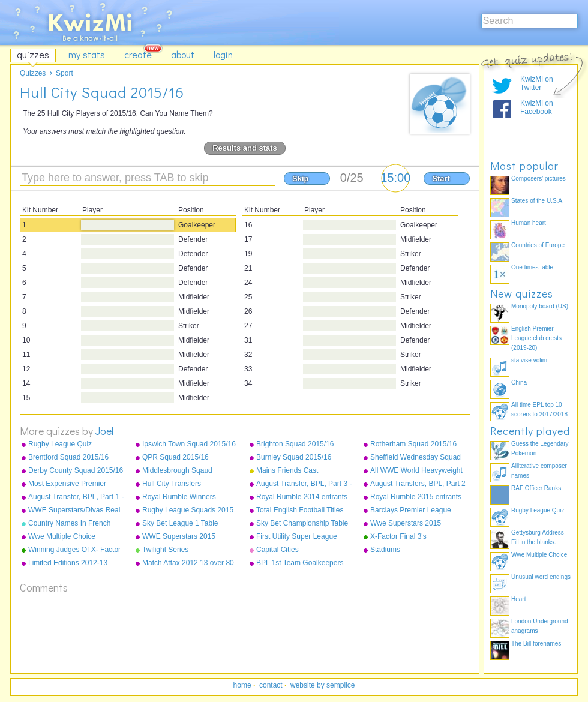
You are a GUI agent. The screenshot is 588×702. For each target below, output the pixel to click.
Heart (518, 599)
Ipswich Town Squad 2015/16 (189, 444)
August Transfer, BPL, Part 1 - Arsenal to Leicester (76, 497)
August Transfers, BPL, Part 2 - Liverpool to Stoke (418, 484)
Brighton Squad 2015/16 (295, 444)
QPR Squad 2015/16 (175, 457)
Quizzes (33, 73)
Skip (300, 178)
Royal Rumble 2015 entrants (416, 497)
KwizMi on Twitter (537, 83)
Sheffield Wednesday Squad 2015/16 (415, 458)
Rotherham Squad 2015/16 (413, 444)
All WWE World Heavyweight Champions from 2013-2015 (416, 471)
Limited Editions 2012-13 (68, 563)
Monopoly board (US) (540, 306)
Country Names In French (69, 523)
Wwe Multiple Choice (62, 536)
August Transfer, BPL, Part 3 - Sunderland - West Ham (304, 484)
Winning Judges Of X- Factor (74, 550)
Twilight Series (165, 550)
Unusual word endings (541, 577)
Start (441, 178)
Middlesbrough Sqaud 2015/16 (177, 471)
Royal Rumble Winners (179, 497)
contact (271, 685)
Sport (64, 73)
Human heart (529, 223)
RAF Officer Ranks (536, 488)
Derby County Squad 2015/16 (76, 470)
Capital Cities (277, 550)
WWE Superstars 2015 (179, 536)
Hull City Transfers (172, 484)
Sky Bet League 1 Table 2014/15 (180, 524)
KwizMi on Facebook (537, 107)
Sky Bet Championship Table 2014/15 (302, 524)
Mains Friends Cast (287, 470)
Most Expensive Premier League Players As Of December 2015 (67, 484)
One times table (532, 267)
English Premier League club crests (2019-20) (536, 338)
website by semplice (322, 685)
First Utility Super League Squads (297, 537)
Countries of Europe (538, 245)
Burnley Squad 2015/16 (294, 457)
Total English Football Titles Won (300, 511)
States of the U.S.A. (538, 201)
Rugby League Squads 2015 (188, 510)
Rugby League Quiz (60, 444)
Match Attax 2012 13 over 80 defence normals (188, 563)
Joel (104, 431)
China (519, 382)
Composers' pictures (538, 178)
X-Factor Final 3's (398, 536)
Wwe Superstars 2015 (406, 523)
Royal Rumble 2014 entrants (302, 497)
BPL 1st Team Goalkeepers (300, 563)
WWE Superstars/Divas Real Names (74, 511)
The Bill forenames (536, 643)
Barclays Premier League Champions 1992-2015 (411, 511)
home (242, 685)
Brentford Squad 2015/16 (68, 457)
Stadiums (385, 550)
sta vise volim (529, 360)
